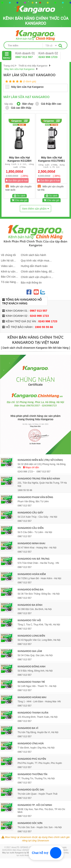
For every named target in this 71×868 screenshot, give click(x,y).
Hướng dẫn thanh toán (34, 266)
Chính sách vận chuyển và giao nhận (36, 277)
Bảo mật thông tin (31, 283)
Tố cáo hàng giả (8, 282)
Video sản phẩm (7, 266)
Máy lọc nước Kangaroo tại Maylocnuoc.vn (21, 853)
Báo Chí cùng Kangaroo (9, 277)
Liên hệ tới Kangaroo (7, 261)
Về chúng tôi (8, 255)
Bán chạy (25, 104)
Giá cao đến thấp (18, 108)
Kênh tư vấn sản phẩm (8, 272)
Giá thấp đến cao (48, 104)
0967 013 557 (24, 57)
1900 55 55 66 (44, 327)
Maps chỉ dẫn (31, 467)
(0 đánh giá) (29, 81)
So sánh (20, 196)
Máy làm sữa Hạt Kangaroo (26, 87)
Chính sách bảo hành (33, 255)
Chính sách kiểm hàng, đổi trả (37, 272)
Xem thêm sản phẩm (35, 209)
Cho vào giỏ (20, 201)
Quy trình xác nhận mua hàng (35, 261)
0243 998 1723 (48, 57)
